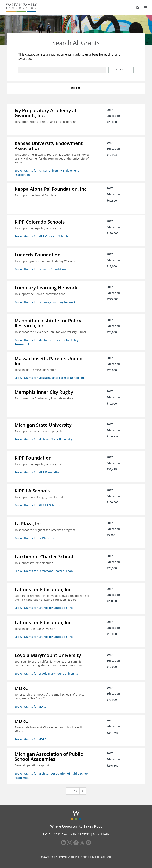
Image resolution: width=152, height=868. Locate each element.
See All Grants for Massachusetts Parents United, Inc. (50, 378)
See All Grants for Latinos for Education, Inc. (44, 608)
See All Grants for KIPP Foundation (38, 472)
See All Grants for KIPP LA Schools (37, 505)
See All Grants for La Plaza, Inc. (35, 538)
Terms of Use (104, 857)
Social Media (101, 834)
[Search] (138, 8)
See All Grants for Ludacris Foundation (40, 269)
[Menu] (146, 8)
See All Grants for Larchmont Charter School (44, 571)
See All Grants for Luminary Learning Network (45, 302)
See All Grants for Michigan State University (44, 439)
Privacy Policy (87, 857)
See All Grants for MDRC (30, 706)
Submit (121, 70)
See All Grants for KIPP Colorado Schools (41, 236)
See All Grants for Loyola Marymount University (46, 674)
